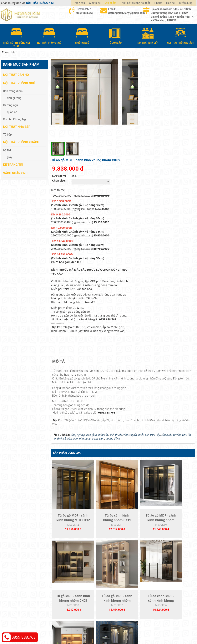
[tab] (59, 294)
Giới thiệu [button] (95, 3)
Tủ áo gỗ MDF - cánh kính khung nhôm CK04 (177, 543)
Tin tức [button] (158, 3)
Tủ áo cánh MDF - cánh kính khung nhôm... (105, 543)
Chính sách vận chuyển (166, 590)
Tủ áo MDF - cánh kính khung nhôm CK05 (141, 543)
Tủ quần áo (10, 112)
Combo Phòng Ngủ (15, 119)
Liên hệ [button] (170, 3)
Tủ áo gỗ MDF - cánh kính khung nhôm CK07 (69, 543)
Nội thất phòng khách (21, 142)
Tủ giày (8, 157)
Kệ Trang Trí (13, 164)
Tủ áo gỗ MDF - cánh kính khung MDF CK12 (69, 458)
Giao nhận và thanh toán (118, 590)
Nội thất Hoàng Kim (134, 631)
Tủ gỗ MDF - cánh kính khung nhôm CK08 (177, 458)
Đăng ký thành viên (114, 601)
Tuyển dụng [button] (186, 3)
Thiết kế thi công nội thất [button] (135, 3)
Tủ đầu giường (12, 98)
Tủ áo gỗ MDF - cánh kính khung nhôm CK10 (141, 458)
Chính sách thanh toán (166, 584)
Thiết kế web (154, 631)
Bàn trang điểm (13, 90)
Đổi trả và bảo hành (115, 596)
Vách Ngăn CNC (15, 173)
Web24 (165, 631)
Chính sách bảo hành (165, 601)
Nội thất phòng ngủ (19, 83)
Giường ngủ (10, 105)
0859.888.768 (24, 637)
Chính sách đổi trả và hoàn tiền (171, 596)
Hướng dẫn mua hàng (116, 584)
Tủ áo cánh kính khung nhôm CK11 (105, 458)
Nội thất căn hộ (16, 74)
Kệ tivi (7, 150)
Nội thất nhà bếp (17, 126)
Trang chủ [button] (79, 3)
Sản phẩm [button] (111, 3)
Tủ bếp (7, 134)
